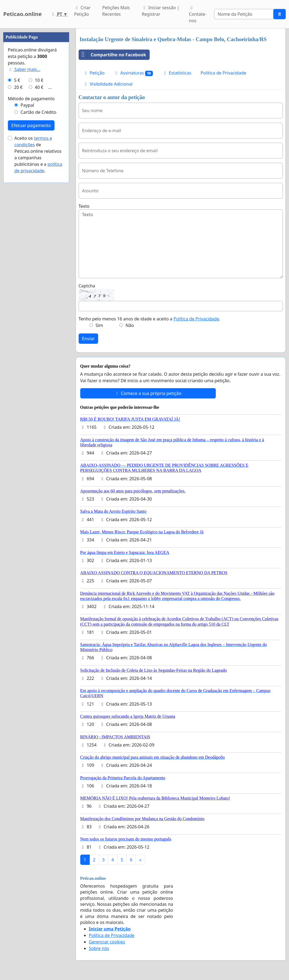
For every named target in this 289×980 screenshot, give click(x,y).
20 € (18, 87)
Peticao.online (23, 14)
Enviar (89, 339)
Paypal (27, 105)
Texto (84, 206)
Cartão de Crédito (38, 112)
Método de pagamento (31, 99)
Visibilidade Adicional (108, 84)
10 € (39, 80)
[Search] (244, 14)
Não (130, 325)
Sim (99, 325)
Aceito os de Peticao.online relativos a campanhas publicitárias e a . (38, 154)
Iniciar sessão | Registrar (161, 11)
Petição (94, 73)
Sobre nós (99, 948)
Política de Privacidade (223, 73)
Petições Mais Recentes (116, 11)
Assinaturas (134, 73)
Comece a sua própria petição (148, 393)
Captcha (87, 286)
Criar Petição (82, 11)
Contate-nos (198, 15)
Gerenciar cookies (107, 942)
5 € (17, 80)
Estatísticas (177, 73)
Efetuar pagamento (31, 125)
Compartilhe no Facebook (113, 55)
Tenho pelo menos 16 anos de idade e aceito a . (150, 319)
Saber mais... (24, 69)
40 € (39, 87)
